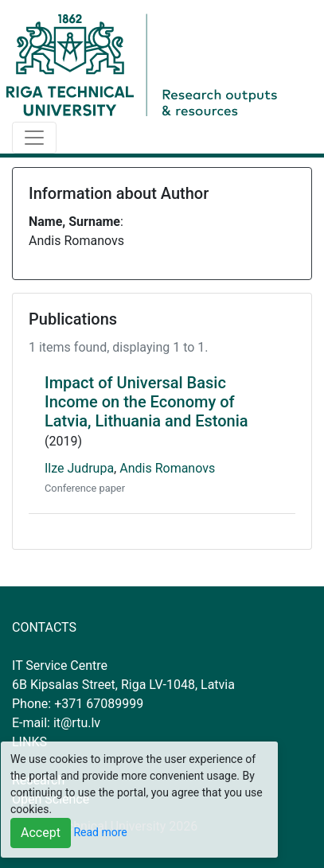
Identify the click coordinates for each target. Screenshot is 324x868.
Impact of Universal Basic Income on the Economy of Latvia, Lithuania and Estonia (146, 402)
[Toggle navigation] (34, 138)
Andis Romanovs (167, 468)
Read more (100, 832)
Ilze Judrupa (79, 468)
